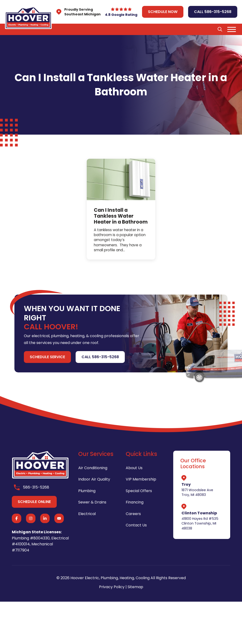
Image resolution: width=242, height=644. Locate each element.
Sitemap (135, 587)
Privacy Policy (112, 587)
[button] (220, 29)
